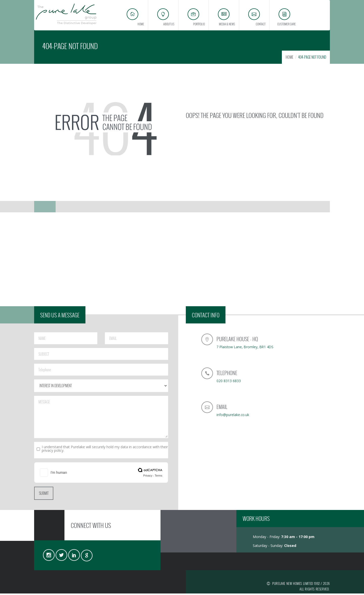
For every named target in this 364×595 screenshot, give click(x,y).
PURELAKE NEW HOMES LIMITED (293, 585)
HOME (289, 59)
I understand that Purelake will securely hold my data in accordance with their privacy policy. (105, 450)
